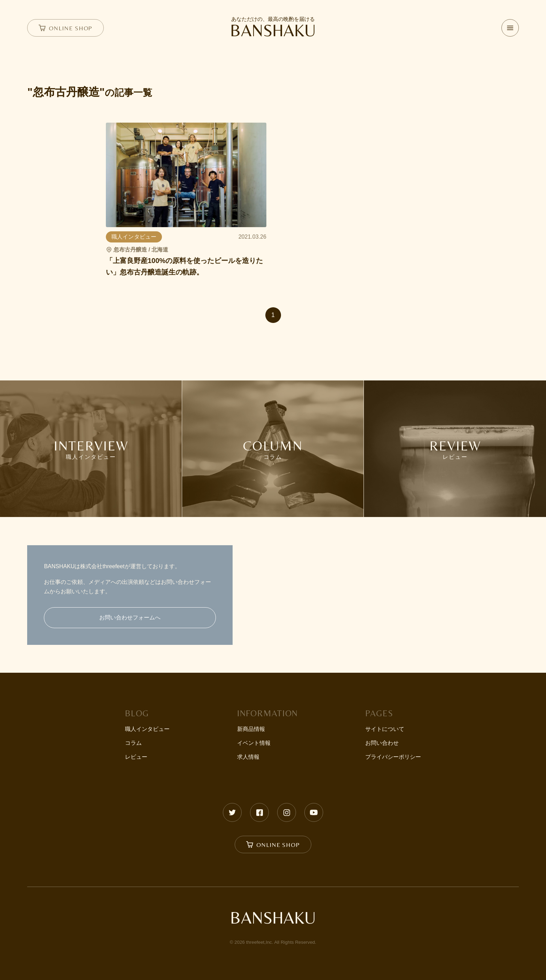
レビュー (136, 757)
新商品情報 (251, 729)
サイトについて (385, 729)
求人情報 (248, 757)
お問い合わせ (382, 743)
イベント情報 (254, 743)
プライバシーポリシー (393, 757)
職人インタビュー (147, 729)
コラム (133, 743)
